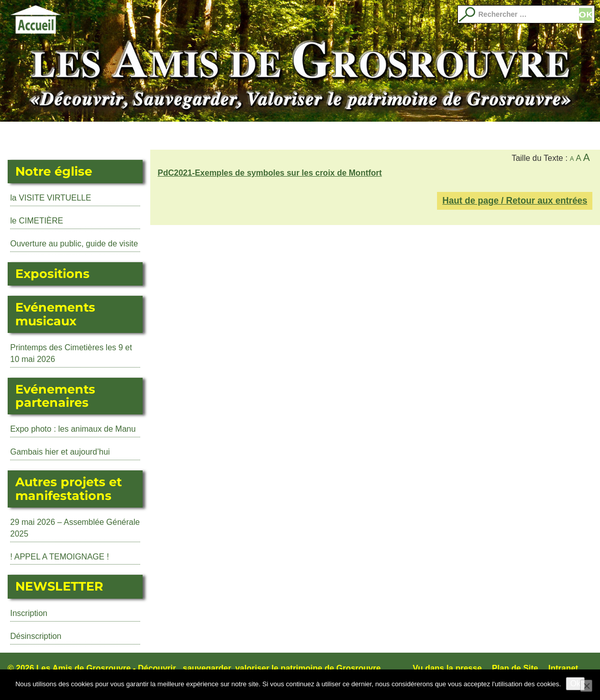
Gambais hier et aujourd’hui (60, 452)
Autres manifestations (270, 136)
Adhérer (450, 136)
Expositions (150, 136)
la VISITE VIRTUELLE (51, 198)
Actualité (30, 136)
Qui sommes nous (510, 136)
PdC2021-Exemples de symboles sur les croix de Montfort (270, 173)
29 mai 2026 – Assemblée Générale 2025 (75, 528)
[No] (586, 686)
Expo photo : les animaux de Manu (73, 429)
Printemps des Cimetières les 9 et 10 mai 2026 (71, 353)
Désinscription (36, 636)
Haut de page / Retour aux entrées (515, 201)
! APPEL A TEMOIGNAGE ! (60, 557)
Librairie (390, 136)
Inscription (29, 613)
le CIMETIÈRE (37, 221)
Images (570, 136)
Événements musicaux (210, 136)
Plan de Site (515, 668)
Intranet (564, 668)
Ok (575, 683)
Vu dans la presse (447, 668)
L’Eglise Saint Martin (90, 136)
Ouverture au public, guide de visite (74, 244)
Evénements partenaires (330, 136)
